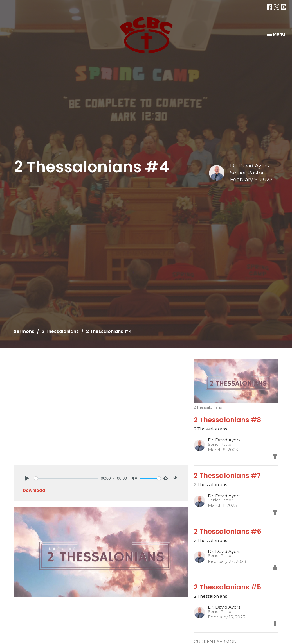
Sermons (24, 331)
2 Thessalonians (60, 331)
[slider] (66, 478)
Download (34, 490)
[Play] (27, 478)
